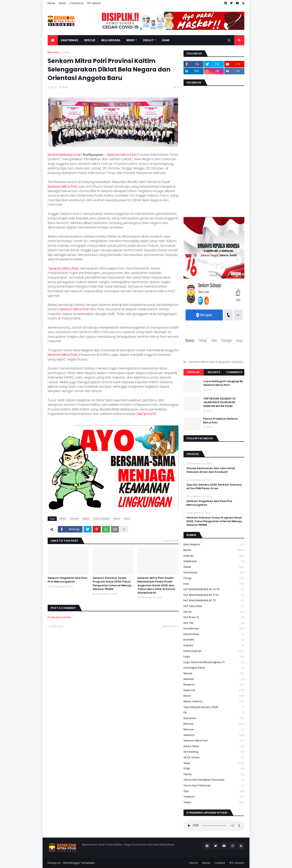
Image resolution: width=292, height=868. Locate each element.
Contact (220, 863)
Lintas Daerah (101, 519)
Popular (194, 372)
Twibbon (214, 797)
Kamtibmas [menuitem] (70, 40)
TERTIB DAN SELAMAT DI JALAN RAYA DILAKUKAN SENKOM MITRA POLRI (219, 402)
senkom (214, 735)
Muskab (214, 679)
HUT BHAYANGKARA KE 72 (214, 601)
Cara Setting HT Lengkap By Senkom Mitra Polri (223, 383)
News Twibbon (214, 702)
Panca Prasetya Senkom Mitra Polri (221, 421)
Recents (214, 372)
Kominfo (214, 640)
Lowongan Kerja (214, 668)
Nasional (214, 690)
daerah (74, 519)
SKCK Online (214, 758)
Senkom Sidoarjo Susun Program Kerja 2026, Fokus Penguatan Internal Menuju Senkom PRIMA (112, 584)
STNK (214, 769)
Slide (127, 519)
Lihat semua (171, 541)
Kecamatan (214, 634)
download (214, 573)
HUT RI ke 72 (214, 617)
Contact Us (77, 3)
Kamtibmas (214, 629)
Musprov (214, 685)
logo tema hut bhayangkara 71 (214, 662)
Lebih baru (57, 626)
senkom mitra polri (214, 741)
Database (214, 561)
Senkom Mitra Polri (122, 155)
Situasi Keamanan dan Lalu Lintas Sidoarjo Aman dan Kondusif (211, 470)
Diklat (86, 519)
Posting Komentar (59, 617)
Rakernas (214, 718)
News (117, 519)
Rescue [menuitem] (90, 40)
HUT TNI (214, 623)
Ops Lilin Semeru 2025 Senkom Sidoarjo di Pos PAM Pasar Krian (214, 487)
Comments (234, 372)
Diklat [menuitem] (148, 40)
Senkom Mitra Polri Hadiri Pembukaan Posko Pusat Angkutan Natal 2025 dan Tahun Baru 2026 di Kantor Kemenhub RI (157, 585)
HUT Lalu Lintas (214, 606)
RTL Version (94, 3)
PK (214, 713)
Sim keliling (214, 752)
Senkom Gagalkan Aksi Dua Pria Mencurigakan (67, 580)
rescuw (214, 730)
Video (214, 802)
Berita (65, 52)
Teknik (214, 774)
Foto (214, 584)
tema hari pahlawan (214, 786)
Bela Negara (214, 545)
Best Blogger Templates (79, 863)
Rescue (214, 724)
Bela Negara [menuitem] (111, 40)
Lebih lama (169, 626)
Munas (214, 674)
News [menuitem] (130, 40)
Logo (214, 657)
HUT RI (214, 612)
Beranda (53, 52)
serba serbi (214, 746)
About (62, 3)
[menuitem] (53, 40)
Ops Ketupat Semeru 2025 (214, 707)
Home (51, 3)
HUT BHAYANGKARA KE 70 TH (214, 589)
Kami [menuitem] (166, 40)
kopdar (214, 646)
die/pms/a (146, 414)
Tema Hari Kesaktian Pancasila (214, 780)
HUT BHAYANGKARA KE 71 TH (214, 595)
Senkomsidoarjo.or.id (64, 155)
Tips (214, 791)
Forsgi (214, 578)
